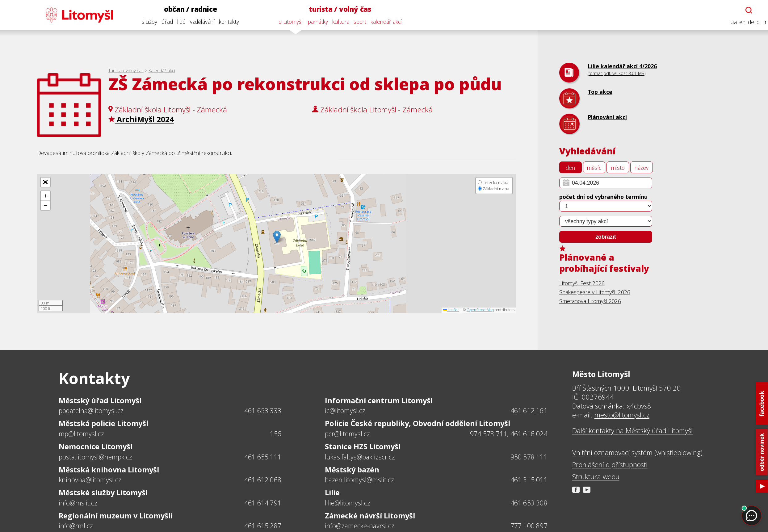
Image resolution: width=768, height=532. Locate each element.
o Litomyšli (287, 22)
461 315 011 (529, 480)
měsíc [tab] (594, 168)
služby (146, 22)
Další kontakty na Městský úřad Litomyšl (632, 431)
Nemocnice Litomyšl (96, 446)
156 (276, 434)
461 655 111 (263, 457)
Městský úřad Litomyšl (100, 400)
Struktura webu (596, 477)
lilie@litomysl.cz (348, 503)
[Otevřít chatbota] (745, 10)
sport (356, 22)
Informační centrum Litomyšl (379, 400)
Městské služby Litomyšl (103, 492)
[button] (277, 237)
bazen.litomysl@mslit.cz (359, 480)
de (747, 22)
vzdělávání (199, 22)
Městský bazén (352, 470)
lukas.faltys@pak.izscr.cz (360, 457)
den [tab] (570, 168)
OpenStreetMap (480, 310)
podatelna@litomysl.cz (91, 411)
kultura (337, 22)
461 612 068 (263, 480)
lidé (178, 22)
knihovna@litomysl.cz (90, 480)
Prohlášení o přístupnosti (610, 465)
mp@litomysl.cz (81, 434)
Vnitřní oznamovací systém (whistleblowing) (637, 452)
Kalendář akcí (162, 71)
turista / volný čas (336, 9)
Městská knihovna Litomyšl (109, 470)
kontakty (225, 22)
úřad (164, 22)
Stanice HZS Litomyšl (363, 446)
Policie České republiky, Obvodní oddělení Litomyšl (418, 423)
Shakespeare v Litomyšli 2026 (595, 292)
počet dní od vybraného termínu (603, 197)
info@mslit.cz (78, 503)
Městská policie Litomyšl (103, 423)
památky (314, 22)
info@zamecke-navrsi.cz (360, 526)
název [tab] (642, 168)
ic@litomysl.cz (345, 411)
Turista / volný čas (126, 71)
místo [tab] (618, 168)
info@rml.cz (76, 526)
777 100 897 (529, 526)
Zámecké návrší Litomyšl (370, 516)
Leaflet (451, 310)
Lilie (332, 492)
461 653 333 (263, 411)
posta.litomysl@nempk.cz (95, 457)
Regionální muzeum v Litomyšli (116, 516)
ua (730, 22)
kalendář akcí (382, 22)
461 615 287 (263, 526)
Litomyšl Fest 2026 (582, 283)
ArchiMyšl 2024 (141, 119)
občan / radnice (187, 9)
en (739, 22)
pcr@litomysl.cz (347, 434)
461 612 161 (529, 411)
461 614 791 (263, 503)
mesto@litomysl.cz (622, 415)
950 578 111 (529, 457)
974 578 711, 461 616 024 (509, 434)
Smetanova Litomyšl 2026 (590, 301)
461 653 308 (529, 503)
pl (755, 22)
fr (761, 22)
